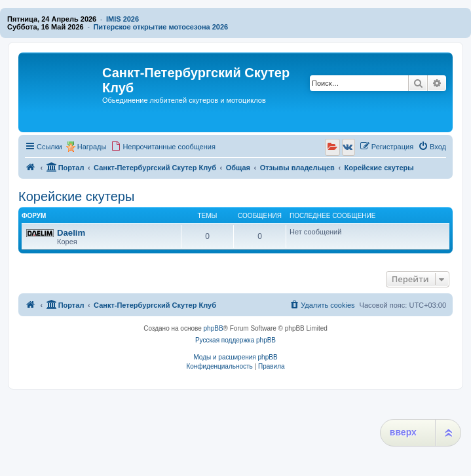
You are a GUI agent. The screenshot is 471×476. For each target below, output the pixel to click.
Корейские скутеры (76, 196)
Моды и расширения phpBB (235, 357)
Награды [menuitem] (92, 147)
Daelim (71, 233)
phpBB (214, 328)
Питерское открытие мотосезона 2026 (160, 27)
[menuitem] (163, 147)
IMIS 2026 (122, 19)
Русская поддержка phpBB (235, 340)
